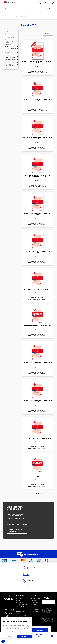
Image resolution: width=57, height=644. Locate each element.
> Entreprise (19, 599)
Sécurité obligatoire (10, 34)
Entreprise (8, 32)
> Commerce (20, 614)
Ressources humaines (11, 41)
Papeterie (8, 43)
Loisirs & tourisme (10, 60)
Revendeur (8, 11)
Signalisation (8, 44)
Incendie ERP (9, 36)
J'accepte (39, 630)
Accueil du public (10, 38)
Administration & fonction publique (10, 57)
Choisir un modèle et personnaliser (16, 530)
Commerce (8, 62)
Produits (8, 9)
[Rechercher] (29, 17)
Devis (26, 9)
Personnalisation (35, 9)
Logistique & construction (8, 53)
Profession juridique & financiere (11, 49)
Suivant (40, 494)
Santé (6, 46)
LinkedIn (52, 636)
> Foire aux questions (35, 599)
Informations (18, 9)
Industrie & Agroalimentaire (9, 65)
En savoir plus (39, 635)
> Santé (18, 601)
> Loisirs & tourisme (21, 616)
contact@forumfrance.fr (9, 604)
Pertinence (48, 34)
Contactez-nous (18, 11)
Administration (9, 40)
